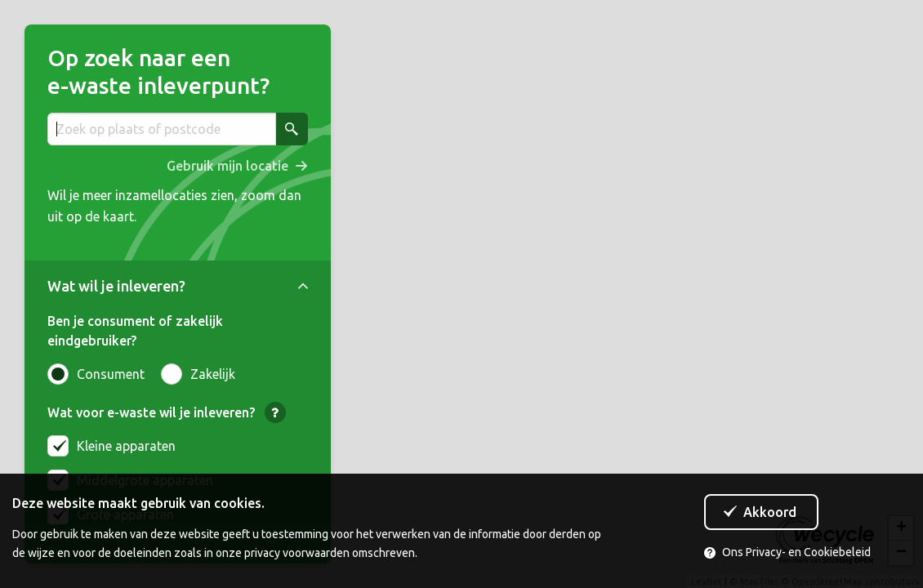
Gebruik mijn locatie (227, 165)
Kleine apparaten (126, 446)
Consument (96, 374)
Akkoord (770, 512)
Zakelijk (198, 374)
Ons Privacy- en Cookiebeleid (787, 552)
